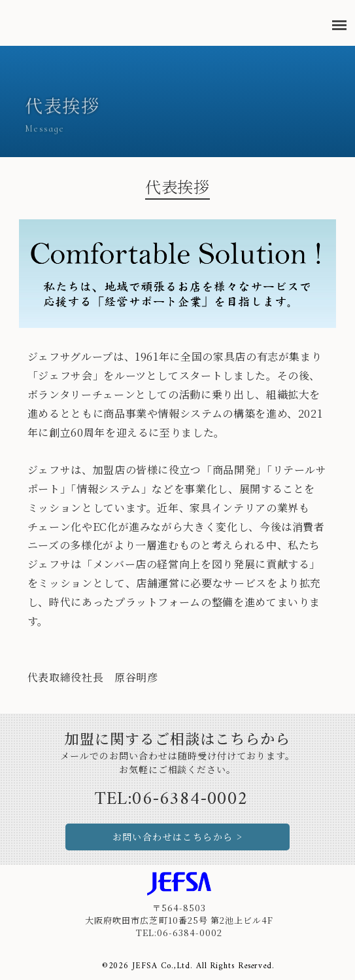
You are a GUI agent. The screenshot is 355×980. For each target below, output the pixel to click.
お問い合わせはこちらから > (178, 837)
